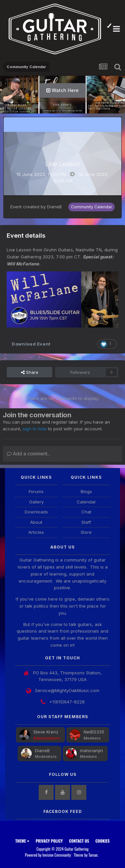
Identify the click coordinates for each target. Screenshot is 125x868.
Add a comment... (29, 454)
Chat (86, 512)
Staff (86, 522)
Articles (36, 532)
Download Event (31, 344)
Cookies (102, 841)
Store (86, 532)
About (36, 522)
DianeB (54, 207)
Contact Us (79, 841)
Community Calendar (91, 207)
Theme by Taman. (86, 855)
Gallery (36, 502)
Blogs (86, 491)
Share (30, 372)
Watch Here (62, 90)
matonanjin (91, 750)
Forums (36, 491)
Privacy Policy (49, 841)
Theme (22, 841)
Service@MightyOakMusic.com (67, 690)
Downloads (36, 512)
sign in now (35, 429)
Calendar (86, 502)
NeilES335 (94, 732)
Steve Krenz (46, 732)
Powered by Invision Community (48, 855)
